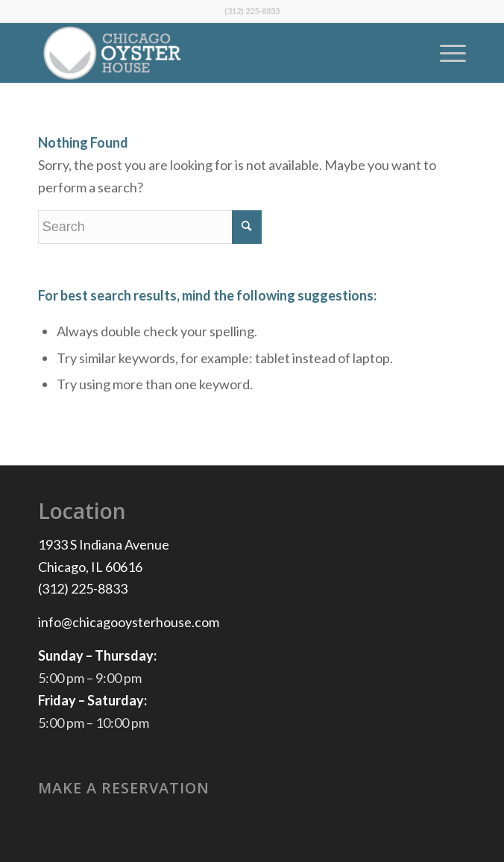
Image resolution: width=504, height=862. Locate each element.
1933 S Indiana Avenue (104, 544)
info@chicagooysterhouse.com (129, 622)
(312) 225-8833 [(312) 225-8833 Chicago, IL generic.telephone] (83, 588)
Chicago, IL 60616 (90, 567)
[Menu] (445, 53)
